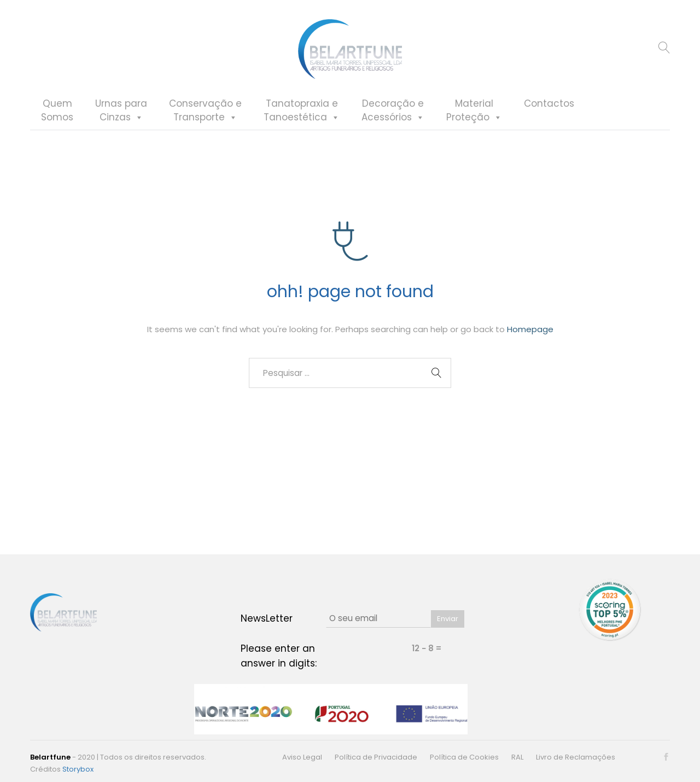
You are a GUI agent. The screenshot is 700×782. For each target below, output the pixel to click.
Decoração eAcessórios (393, 111)
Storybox (78, 769)
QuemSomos (57, 111)
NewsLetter (267, 618)
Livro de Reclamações (576, 757)
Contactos (549, 104)
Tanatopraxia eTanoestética (302, 111)
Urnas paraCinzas (121, 111)
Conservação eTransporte (205, 111)
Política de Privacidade (376, 757)
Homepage (530, 331)
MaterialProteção (474, 111)
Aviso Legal (302, 757)
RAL (517, 757)
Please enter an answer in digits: (279, 656)
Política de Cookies (464, 757)
